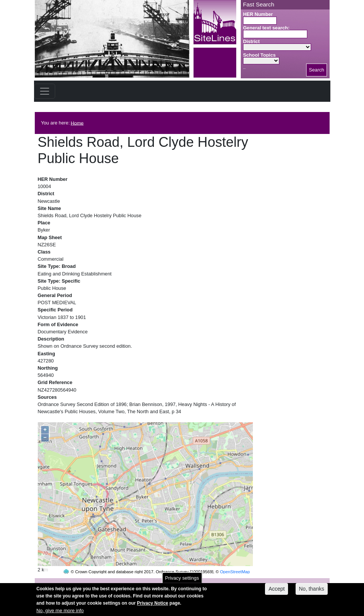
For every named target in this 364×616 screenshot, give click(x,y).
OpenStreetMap (235, 557)
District (251, 41)
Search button (244, 69)
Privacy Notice (153, 606)
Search (317, 70)
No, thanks (312, 592)
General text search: (266, 28)
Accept (276, 592)
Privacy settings (182, 581)
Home (77, 123)
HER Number (258, 14)
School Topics (259, 55)
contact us (232, 583)
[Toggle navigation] (45, 91)
